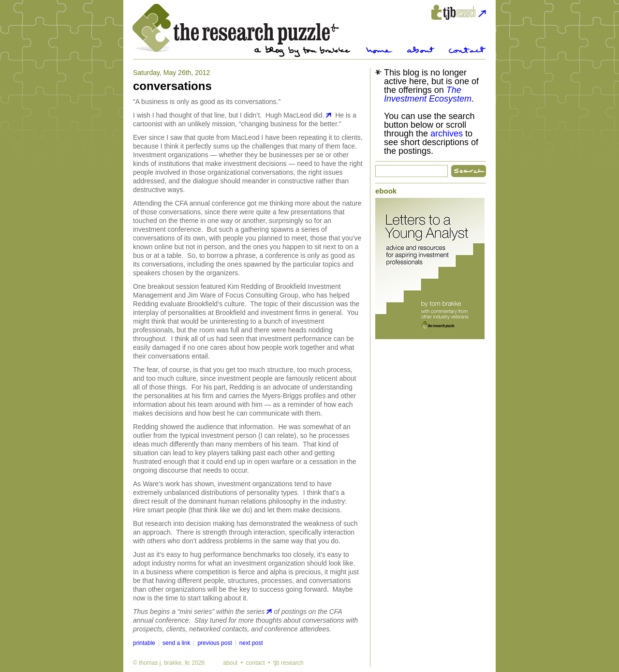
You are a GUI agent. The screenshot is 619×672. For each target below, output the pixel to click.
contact (256, 663)
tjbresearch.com (459, 12)
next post (251, 643)
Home (379, 50)
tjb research (288, 663)
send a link (176, 643)
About (421, 50)
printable (144, 643)
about (230, 663)
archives (447, 134)
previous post (214, 643)
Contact (467, 50)
